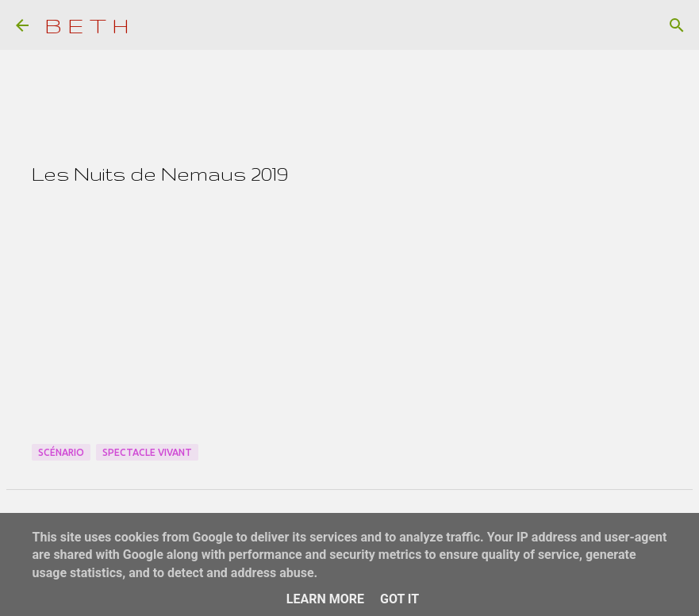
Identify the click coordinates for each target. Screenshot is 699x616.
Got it (399, 599)
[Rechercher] (677, 25)
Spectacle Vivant (147, 452)
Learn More (325, 599)
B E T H (87, 25)
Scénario (61, 452)
